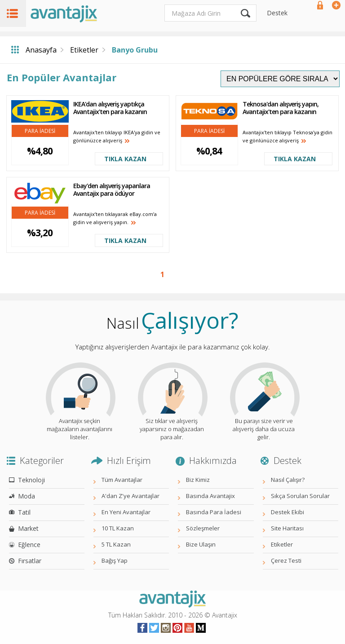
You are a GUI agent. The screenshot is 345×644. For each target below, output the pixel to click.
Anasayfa (41, 50)
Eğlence (29, 545)
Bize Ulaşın (201, 544)
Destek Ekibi (287, 512)
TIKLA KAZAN (125, 159)
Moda (27, 496)
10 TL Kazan (118, 528)
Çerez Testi (286, 560)
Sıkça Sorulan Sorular (300, 496)
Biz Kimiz (198, 480)
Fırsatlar (30, 561)
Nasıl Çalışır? (288, 480)
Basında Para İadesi (214, 512)
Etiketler (84, 50)
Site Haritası (287, 528)
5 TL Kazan (116, 544)
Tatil (24, 512)
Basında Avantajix (210, 496)
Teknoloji (31, 480)
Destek (277, 13)
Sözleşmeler (203, 528)
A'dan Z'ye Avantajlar (130, 496)
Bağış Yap (115, 560)
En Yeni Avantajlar (126, 512)
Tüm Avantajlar (122, 480)
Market (28, 528)
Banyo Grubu (135, 50)
